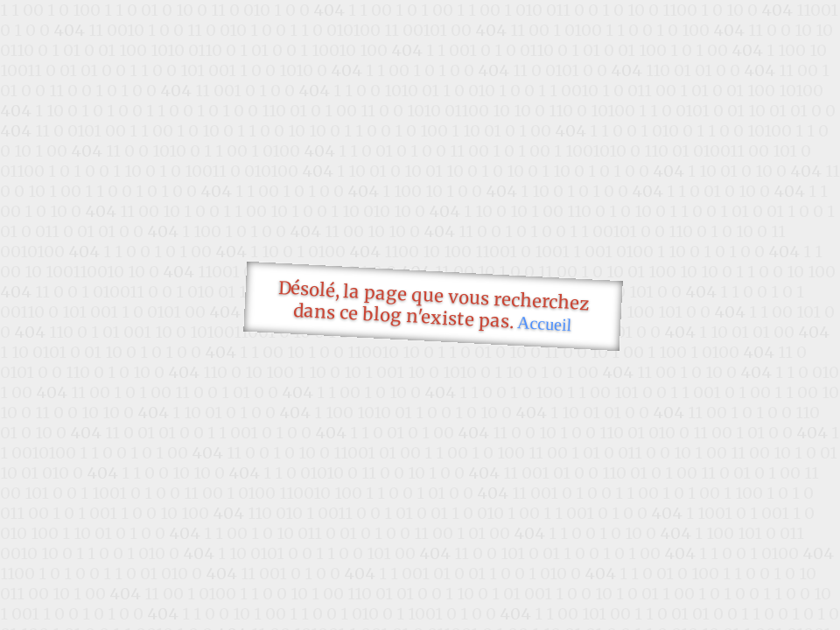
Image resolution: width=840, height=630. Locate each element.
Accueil (545, 323)
